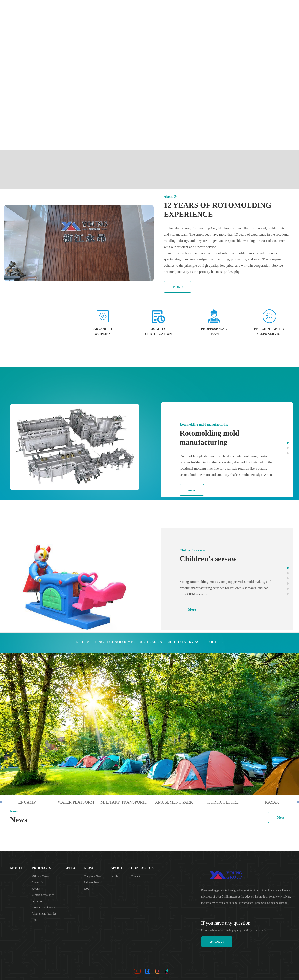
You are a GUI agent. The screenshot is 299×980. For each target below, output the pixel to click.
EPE (34, 920)
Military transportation (125, 802)
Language (285, 8)
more (192, 490)
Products (189, 8)
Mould (168, 8)
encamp (27, 802)
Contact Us (261, 8)
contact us (217, 941)
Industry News (92, 882)
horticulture (223, 802)
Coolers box (39, 882)
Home (152, 8)
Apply (209, 8)
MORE (178, 287)
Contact (136, 876)
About (239, 8)
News (224, 8)
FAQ (87, 889)
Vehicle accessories (43, 895)
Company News (93, 876)
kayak (272, 802)
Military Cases (40, 876)
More (192, 610)
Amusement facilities (44, 914)
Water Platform (76, 802)
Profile (114, 876)
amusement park (174, 802)
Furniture (37, 901)
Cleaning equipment (43, 907)
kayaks (36, 889)
